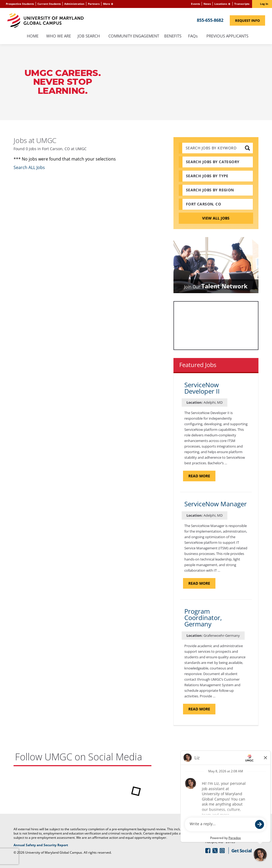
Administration (74, 4)
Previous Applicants (229, 36)
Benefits (173, 36)
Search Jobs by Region (210, 190)
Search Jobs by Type (207, 176)
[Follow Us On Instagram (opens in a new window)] (222, 851)
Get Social (242, 851)
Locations (221, 4)
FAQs (193, 36)
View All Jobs (216, 218)
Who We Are (59, 36)
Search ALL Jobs (29, 167)
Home (33, 36)
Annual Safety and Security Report (60, 845)
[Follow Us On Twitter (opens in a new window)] (215, 851)
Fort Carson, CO (203, 204)
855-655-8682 (210, 20)
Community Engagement (134, 36)
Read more (202, 476)
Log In (264, 4)
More (107, 4)
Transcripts (242, 4)
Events (195, 4)
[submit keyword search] (247, 148)
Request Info (250, 20)
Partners (94, 4)
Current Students (49, 4)
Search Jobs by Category (213, 162)
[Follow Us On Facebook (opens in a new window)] (208, 851)
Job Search (89, 36)
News (207, 4)
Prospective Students (20, 4)
